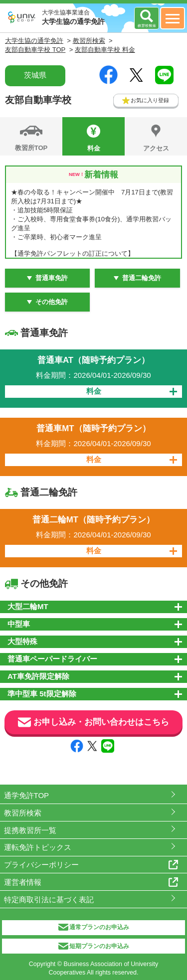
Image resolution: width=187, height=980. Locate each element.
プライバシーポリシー (41, 865)
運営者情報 (23, 882)
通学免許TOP (27, 795)
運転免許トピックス (38, 847)
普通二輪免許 (142, 278)
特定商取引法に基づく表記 (49, 899)
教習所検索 (23, 813)
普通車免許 (52, 278)
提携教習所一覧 (30, 830)
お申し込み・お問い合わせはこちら (93, 722)
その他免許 (52, 302)
